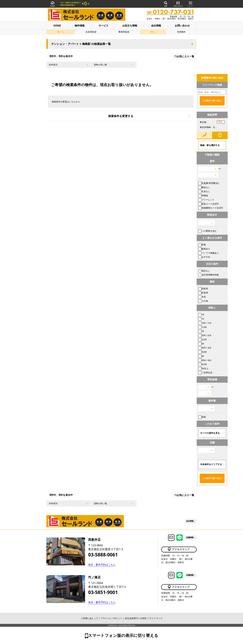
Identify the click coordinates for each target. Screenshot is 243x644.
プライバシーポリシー (112, 618)
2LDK (202, 339)
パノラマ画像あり (209, 253)
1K (201, 319)
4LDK (202, 364)
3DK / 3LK (205, 348)
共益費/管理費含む (209, 183)
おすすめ (204, 257)
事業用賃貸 (124, 32)
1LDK (202, 327)
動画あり (204, 249)
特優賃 (203, 195)
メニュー (190, 4)
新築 (202, 417)
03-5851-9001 (103, 592)
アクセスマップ (178, 549)
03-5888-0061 (103, 555)
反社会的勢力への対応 (136, 618)
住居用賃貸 (91, 32)
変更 (220, 122)
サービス (104, 26)
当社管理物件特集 (209, 275)
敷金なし (204, 187)
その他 (203, 301)
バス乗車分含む (207, 231)
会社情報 (156, 26)
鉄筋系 (203, 288)
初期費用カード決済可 (211, 208)
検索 (166, 4)
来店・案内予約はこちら (102, 565)
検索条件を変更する (121, 116)
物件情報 (80, 26)
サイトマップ (156, 618)
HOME (53, 4)
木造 (202, 297)
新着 (202, 245)
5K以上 (203, 368)
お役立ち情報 (130, 26)
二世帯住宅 (205, 373)
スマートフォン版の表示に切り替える (123, 635)
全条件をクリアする (211, 464)
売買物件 (181, 32)
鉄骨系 (203, 293)
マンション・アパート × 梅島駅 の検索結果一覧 (81, 44)
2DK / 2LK (205, 335)
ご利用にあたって (89, 618)
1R (201, 314)
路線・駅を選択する (210, 145)
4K (201, 356)
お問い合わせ (178, 4)
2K (201, 331)
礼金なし (204, 191)
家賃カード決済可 (209, 204)
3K (201, 344)
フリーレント (206, 200)
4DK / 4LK (205, 360)
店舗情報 (190, 537)
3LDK (202, 352)
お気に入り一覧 (184, 56)
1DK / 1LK (205, 323)
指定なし (204, 271)
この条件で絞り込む (212, 101)
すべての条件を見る (210, 433)
